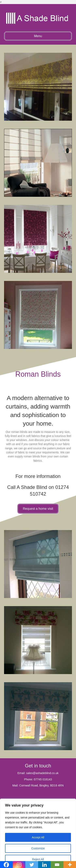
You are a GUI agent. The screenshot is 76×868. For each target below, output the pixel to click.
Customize (38, 848)
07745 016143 (43, 779)
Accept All (38, 837)
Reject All (38, 859)
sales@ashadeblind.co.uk (42, 773)
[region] (38, 833)
